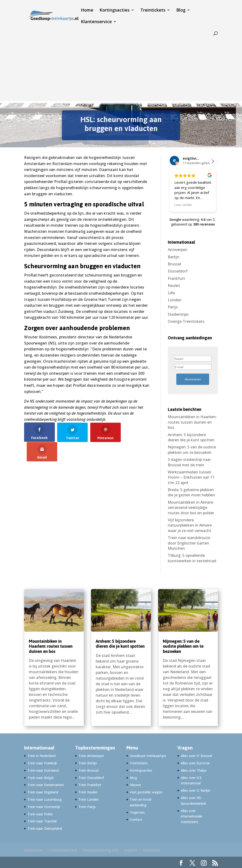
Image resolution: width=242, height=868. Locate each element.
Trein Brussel (89, 770)
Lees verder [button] (183, 205)
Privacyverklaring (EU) (101, 850)
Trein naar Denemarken (46, 785)
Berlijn (174, 257)
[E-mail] (193, 367)
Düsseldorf (178, 271)
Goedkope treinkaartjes (148, 756)
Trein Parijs (87, 807)
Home (87, 11)
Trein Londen (89, 799)
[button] (213, 161)
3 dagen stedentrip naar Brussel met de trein (189, 462)
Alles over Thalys (194, 770)
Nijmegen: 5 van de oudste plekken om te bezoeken (192, 450)
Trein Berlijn (88, 763)
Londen (175, 300)
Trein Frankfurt (90, 785)
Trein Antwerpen (91, 756)
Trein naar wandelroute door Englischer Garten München (189, 543)
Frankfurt (176, 278)
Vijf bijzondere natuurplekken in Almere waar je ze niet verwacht (190, 525)
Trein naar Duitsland (43, 770)
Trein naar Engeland (43, 792)
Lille (171, 293)
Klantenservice (96, 22)
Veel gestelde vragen (146, 792)
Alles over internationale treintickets (192, 816)
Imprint (131, 850)
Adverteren (33, 850)
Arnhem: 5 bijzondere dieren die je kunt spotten (191, 437)
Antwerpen (178, 250)
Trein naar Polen (40, 814)
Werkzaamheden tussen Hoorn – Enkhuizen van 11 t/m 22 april (191, 477)
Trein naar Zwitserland (45, 828)
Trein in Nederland (41, 756)
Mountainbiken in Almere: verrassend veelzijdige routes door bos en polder (191, 508)
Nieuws (135, 785)
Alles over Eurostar (195, 763)
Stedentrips (178, 314)
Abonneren (193, 379)
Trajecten (137, 812)
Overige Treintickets (186, 321)
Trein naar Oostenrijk (44, 807)
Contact (136, 819)
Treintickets (153, 11)
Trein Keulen (88, 792)
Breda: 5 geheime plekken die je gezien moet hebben (191, 492)
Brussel (174, 264)
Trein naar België (41, 778)
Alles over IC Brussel (196, 756)
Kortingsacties (115, 11)
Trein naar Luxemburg (45, 799)
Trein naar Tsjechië (42, 821)
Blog (181, 11)
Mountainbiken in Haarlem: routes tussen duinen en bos (192, 422)
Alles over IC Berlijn (196, 790)
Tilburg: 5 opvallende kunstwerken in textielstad (192, 558)
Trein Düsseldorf (91, 778)
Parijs (173, 307)
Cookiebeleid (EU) (63, 850)
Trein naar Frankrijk (42, 763)
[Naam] (193, 359)
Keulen (174, 285)
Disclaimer (152, 850)
